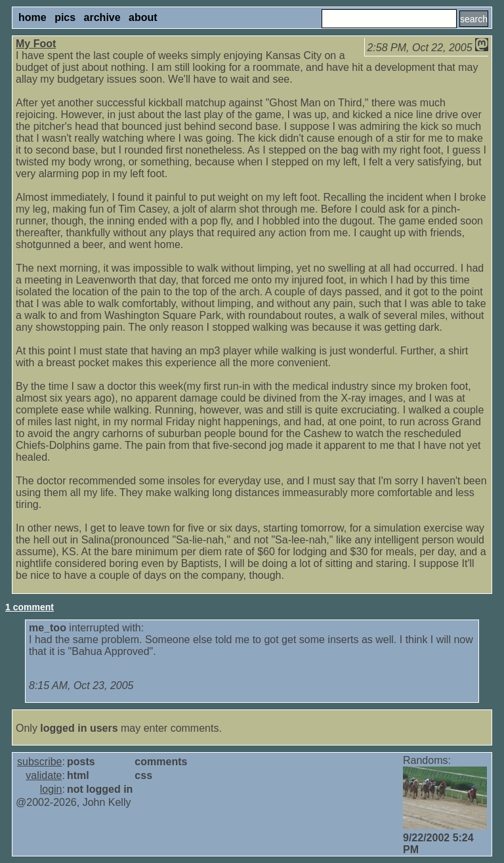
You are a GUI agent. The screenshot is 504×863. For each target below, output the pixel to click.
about (143, 17)
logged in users (79, 728)
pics (65, 17)
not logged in (100, 789)
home (32, 17)
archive (102, 17)
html (78, 775)
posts (81, 762)
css (143, 775)
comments (161, 762)
